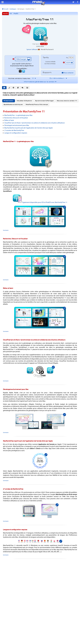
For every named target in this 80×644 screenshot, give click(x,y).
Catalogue (13, 9)
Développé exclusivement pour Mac (17, 125)
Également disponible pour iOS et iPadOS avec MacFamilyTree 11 (45, 202)
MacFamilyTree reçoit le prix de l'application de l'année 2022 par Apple (28, 128)
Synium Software (33, 49)
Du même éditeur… (58, 78)
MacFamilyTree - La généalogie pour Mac (18, 115)
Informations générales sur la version (40, 82)
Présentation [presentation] (9, 101)
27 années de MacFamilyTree (14, 130)
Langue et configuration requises (16, 133)
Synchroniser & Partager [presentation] (44, 101)
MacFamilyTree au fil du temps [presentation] (37, 105)
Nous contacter (68, 73)
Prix (67, 58)
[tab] (4, 88)
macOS (5, 13)
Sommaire (6, 230)
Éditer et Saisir (9, 120)
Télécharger (23, 59)
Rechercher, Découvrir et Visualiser (16, 118)
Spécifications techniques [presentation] (13, 105)
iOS (11, 13)
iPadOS (16, 13)
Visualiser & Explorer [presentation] (24, 101)
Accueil (5, 9)
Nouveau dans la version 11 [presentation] (67, 101)
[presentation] (4, 88)
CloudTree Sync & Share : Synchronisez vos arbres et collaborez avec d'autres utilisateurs (34, 123)
